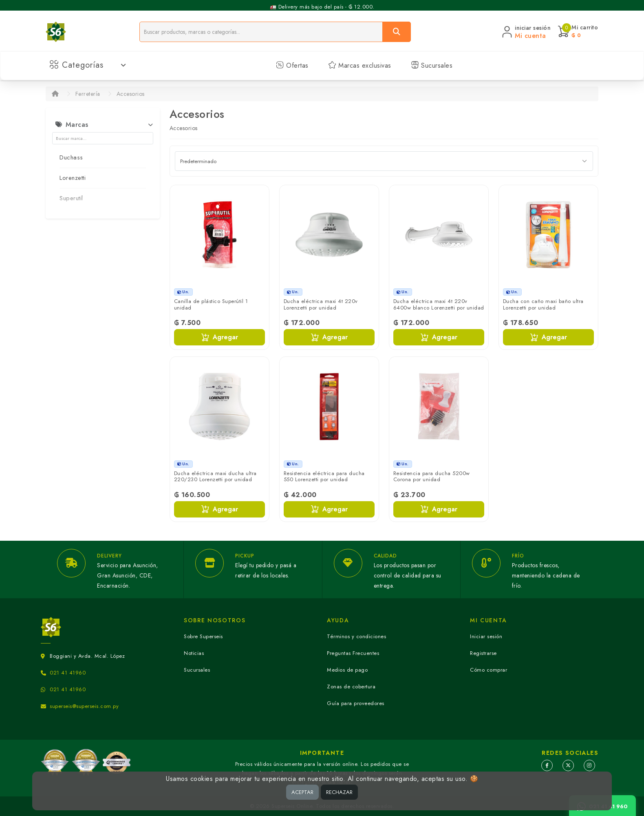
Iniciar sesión (486, 636)
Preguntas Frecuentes (353, 653)
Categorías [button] (88, 65)
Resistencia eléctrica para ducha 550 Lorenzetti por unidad (324, 477)
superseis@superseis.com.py (84, 706)
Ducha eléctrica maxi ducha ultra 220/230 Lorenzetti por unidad (215, 477)
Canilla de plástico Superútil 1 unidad (211, 304)
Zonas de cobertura (351, 687)
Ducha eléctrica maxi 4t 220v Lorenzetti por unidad (321, 304)
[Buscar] (397, 32)
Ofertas (292, 65)
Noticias (194, 653)
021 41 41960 (68, 673)
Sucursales (432, 65)
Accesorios (131, 94)
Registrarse (483, 653)
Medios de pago (347, 670)
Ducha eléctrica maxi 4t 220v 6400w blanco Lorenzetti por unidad (439, 304)
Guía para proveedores (356, 703)
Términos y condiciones (356, 636)
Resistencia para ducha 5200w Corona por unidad (432, 477)
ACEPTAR (302, 792)
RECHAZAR (339, 792)
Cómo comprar (489, 670)
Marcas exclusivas (360, 65)
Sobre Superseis (203, 636)
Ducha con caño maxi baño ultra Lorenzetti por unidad (543, 304)
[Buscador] (261, 32)
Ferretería (88, 94)
